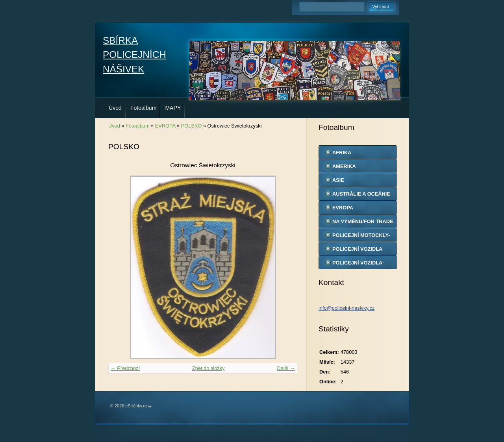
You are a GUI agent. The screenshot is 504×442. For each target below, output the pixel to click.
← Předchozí (125, 368)
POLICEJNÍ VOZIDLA (357, 249)
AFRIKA (342, 153)
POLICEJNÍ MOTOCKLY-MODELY (361, 237)
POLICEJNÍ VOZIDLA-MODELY (358, 264)
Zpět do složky (208, 368)
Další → (286, 368)
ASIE (338, 180)
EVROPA (165, 126)
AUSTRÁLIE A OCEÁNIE (361, 194)
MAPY (173, 108)
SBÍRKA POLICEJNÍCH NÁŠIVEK (134, 55)
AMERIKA (344, 166)
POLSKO (192, 126)
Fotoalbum (144, 108)
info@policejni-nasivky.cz (346, 308)
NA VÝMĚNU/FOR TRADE (363, 221)
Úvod (115, 108)
